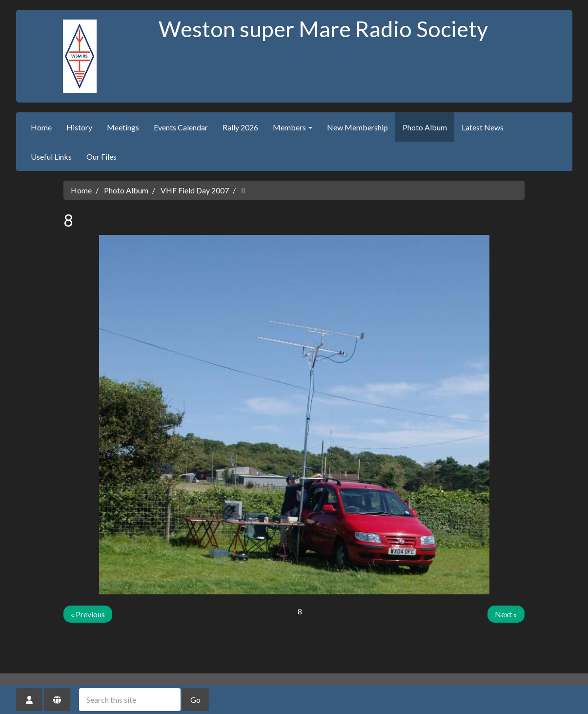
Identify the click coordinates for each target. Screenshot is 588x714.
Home (41, 127)
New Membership (357, 127)
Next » (506, 614)
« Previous (88, 614)
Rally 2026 (240, 127)
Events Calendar (181, 127)
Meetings (123, 127)
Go (195, 700)
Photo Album (425, 127)
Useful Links (51, 157)
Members (293, 127)
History (79, 127)
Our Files (101, 157)
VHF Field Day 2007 (195, 190)
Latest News (483, 127)
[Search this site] (130, 700)
